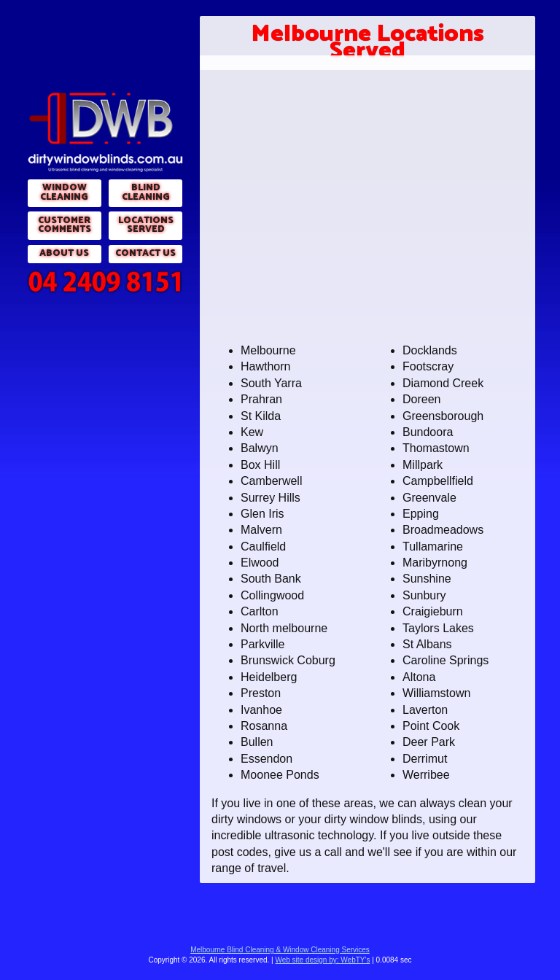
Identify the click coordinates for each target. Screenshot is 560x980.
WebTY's (322, 960)
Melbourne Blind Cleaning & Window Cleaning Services (280, 950)
